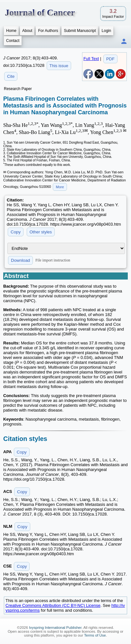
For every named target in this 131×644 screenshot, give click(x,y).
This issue (59, 66)
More (60, 187)
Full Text (91, 59)
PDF (110, 59)
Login (106, 31)
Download (20, 260)
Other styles (41, 232)
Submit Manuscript (80, 31)
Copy (16, 232)
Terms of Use (95, 635)
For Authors (48, 31)
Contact (13, 41)
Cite (11, 76)
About (27, 31)
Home (11, 31)
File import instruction (53, 260)
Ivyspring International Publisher (55, 628)
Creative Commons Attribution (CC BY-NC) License (53, 605)
